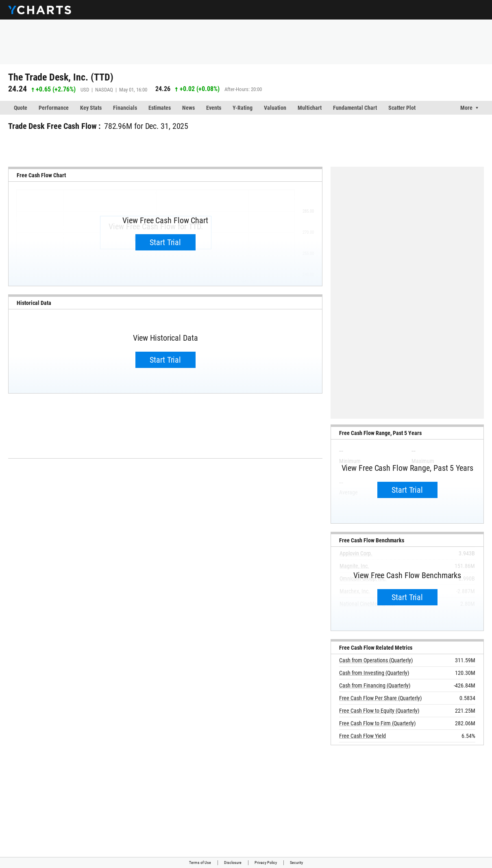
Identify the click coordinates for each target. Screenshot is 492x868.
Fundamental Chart (355, 108)
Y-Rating (243, 108)
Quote (21, 108)
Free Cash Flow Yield (362, 736)
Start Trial (165, 242)
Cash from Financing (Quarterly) (375, 685)
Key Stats (91, 108)
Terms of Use (200, 863)
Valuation (275, 108)
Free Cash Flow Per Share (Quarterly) (380, 698)
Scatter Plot (402, 108)
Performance (54, 108)
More (466, 108)
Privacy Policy (266, 863)
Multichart (310, 108)
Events (214, 108)
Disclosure (233, 863)
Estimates (160, 108)
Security (296, 863)
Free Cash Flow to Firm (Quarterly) (377, 723)
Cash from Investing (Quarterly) (374, 673)
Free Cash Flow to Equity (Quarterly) (379, 711)
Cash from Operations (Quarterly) (376, 660)
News (188, 108)
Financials (125, 108)
